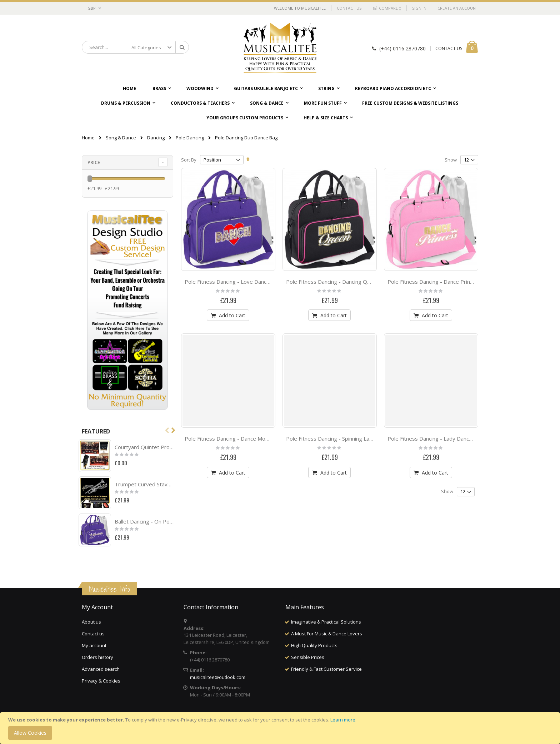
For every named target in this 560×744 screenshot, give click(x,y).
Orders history (97, 657)
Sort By (189, 160)
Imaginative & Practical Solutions (326, 622)
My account (94, 645)
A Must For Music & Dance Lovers (327, 634)
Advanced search (101, 669)
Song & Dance (121, 138)
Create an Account (458, 8)
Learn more (343, 720)
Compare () (387, 8)
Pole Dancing (190, 138)
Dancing (156, 138)
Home (88, 138)
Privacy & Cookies (101, 681)
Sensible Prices (308, 657)
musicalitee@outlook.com (218, 677)
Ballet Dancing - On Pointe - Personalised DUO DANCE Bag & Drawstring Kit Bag (144, 521)
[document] (281, 728)
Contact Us (349, 8)
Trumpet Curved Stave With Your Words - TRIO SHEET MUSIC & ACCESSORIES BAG (144, 484)
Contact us (93, 634)
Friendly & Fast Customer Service (326, 669)
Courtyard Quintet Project (144, 447)
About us (91, 622)
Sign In (419, 8)
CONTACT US (449, 48)
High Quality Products (314, 645)
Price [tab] (94, 162)
